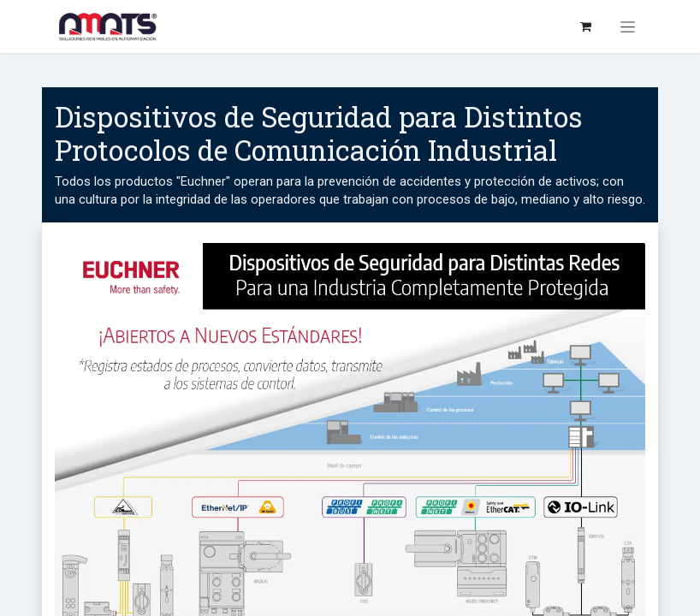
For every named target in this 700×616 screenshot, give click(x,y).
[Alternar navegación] (628, 27)
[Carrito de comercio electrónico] (585, 27)
